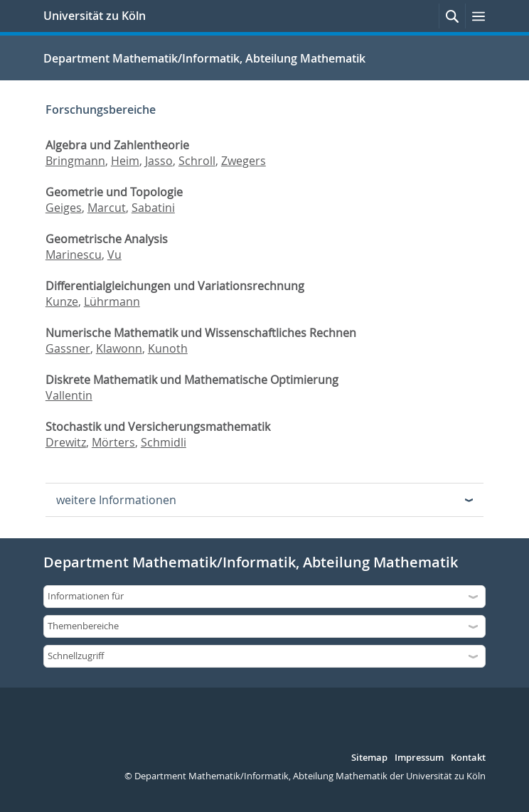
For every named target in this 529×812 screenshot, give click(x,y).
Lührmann (112, 301)
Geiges (64, 208)
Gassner (68, 348)
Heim (125, 161)
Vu (114, 255)
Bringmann (75, 161)
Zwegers (244, 161)
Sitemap (369, 758)
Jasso (159, 161)
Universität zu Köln (95, 16)
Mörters (113, 442)
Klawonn (119, 348)
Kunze (62, 301)
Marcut (107, 208)
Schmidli (164, 442)
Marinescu (74, 255)
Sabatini (153, 208)
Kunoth (168, 348)
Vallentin (69, 395)
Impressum (419, 758)
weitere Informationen (116, 500)
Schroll (197, 161)
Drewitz (66, 442)
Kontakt (468, 758)
